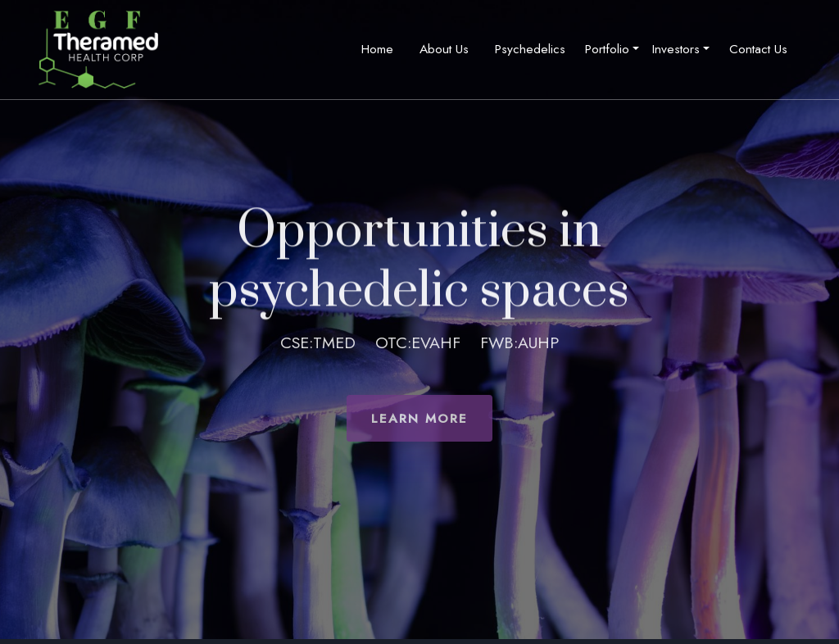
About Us (444, 49)
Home (377, 49)
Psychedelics (530, 49)
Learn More (419, 418)
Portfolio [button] (607, 49)
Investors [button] (676, 49)
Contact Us (758, 49)
